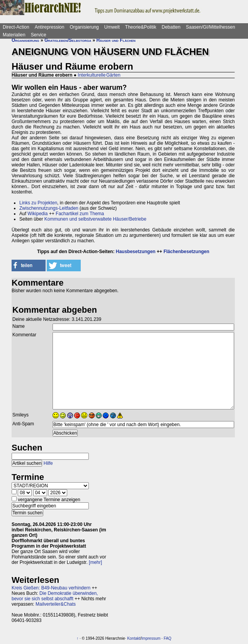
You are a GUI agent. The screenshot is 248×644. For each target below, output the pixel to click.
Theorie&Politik (141, 27)
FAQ (168, 638)
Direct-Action (16, 27)
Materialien (14, 35)
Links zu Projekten (38, 203)
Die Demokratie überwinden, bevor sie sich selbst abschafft (55, 596)
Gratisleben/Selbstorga (68, 40)
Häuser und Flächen (116, 40)
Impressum (151, 638)
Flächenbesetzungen (186, 252)
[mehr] (95, 562)
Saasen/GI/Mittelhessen (210, 27)
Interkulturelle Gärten (99, 75)
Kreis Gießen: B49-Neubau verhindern (51, 588)
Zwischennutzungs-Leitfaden (49, 208)
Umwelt (112, 27)
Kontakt (134, 638)
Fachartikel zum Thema (80, 214)
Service (39, 35)
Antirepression (50, 27)
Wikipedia (37, 214)
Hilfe (48, 463)
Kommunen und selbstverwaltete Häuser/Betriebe (95, 219)
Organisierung (84, 27)
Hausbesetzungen (136, 252)
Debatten (171, 27)
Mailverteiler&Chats (56, 604)
